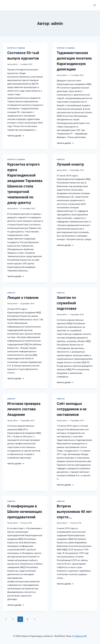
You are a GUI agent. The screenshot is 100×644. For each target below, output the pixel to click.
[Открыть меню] (94, 5)
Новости (61, 160)
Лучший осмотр (70, 164)
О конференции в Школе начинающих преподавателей (25, 512)
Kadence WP (81, 636)
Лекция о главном (23, 298)
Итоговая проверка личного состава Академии (24, 409)
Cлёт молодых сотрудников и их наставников (72, 409)
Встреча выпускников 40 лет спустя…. (74, 512)
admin (15, 64)
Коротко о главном (16, 48)
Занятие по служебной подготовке (67, 303)
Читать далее (16, 136)
